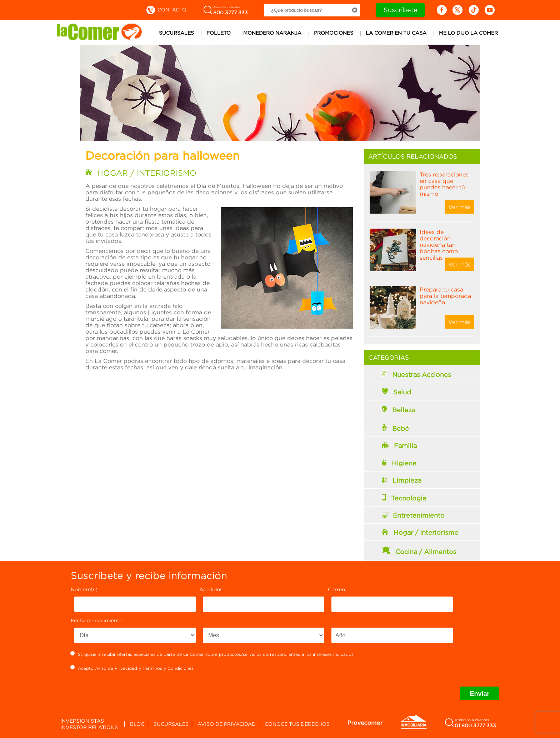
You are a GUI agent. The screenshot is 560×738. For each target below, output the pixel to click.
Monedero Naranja (272, 33)
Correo (336, 589)
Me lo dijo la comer (468, 33)
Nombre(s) (84, 589)
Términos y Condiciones (168, 668)
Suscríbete (401, 10)
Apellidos (211, 589)
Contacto (166, 9)
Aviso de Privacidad (116, 668)
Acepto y (132, 668)
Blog (137, 724)
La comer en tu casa (396, 33)
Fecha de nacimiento (97, 620)
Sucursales (176, 33)
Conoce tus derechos (297, 724)
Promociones (334, 33)
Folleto (219, 33)
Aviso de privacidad (227, 724)
